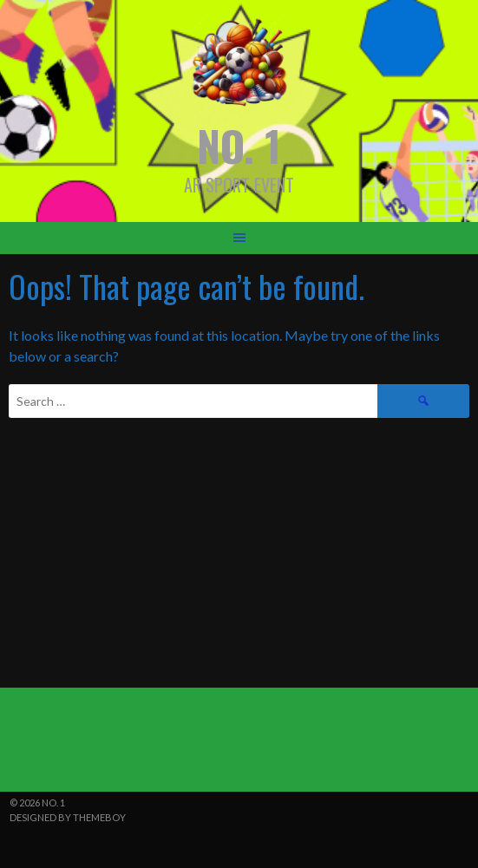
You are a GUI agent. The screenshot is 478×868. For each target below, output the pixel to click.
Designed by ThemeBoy (68, 817)
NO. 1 (239, 145)
